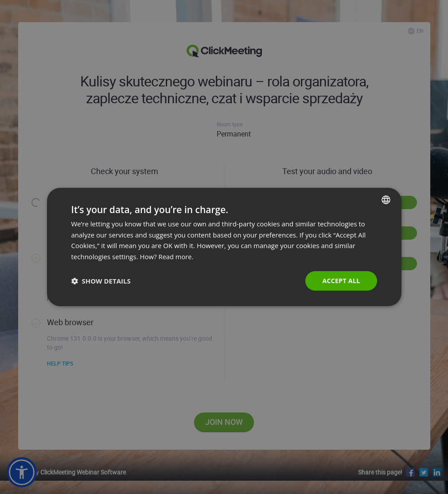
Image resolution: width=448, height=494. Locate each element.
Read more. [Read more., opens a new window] (177, 257)
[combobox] (386, 199)
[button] (101, 281)
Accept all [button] (341, 281)
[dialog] (224, 247)
